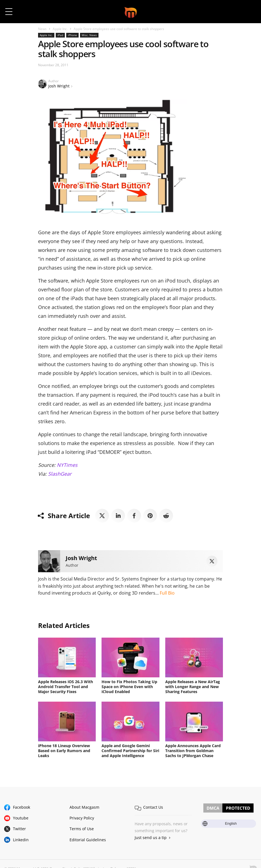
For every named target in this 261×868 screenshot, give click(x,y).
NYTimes (67, 465)
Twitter (19, 829)
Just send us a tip (151, 838)
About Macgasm (84, 807)
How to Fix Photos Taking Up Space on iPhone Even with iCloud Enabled (129, 687)
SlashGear (60, 474)
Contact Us (153, 807)
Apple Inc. (60, 29)
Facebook (22, 807)
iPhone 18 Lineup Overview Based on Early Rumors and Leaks (64, 751)
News (42, 29)
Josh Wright (59, 86)
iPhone (72, 35)
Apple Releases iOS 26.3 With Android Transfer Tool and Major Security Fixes (66, 687)
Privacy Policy (82, 818)
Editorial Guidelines (88, 840)
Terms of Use (82, 829)
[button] (249, 12)
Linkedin (21, 840)
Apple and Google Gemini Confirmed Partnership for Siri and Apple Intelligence (130, 751)
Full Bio (167, 593)
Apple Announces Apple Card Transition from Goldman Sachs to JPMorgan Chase (193, 751)
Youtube (21, 818)
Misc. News (89, 35)
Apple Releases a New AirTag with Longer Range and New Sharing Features (193, 687)
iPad (60, 35)
